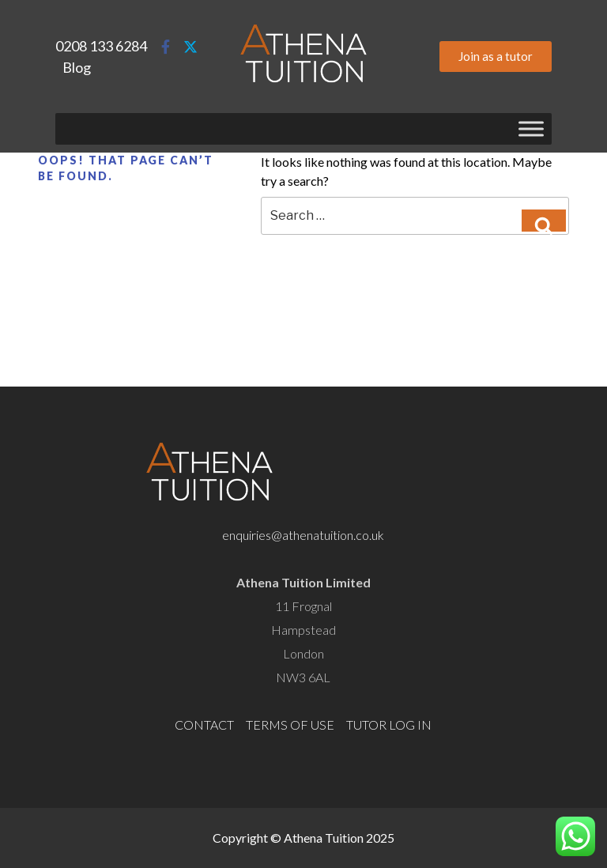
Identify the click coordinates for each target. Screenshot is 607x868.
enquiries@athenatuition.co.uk (303, 535)
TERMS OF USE (290, 725)
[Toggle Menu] (531, 128)
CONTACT (204, 725)
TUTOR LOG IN (389, 725)
